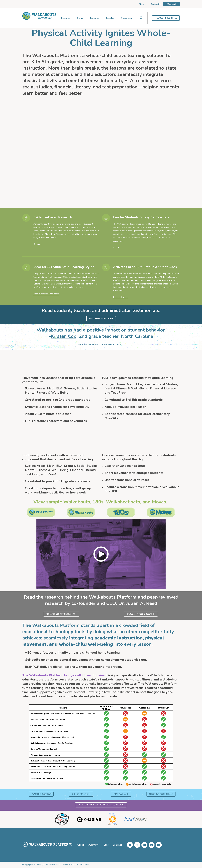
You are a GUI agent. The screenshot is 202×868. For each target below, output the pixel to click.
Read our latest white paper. (46, 294)
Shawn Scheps (35, 156)
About (116, 248)
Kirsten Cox (64, 336)
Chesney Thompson (144, 156)
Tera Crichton (87, 160)
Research (38, 244)
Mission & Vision (121, 297)
